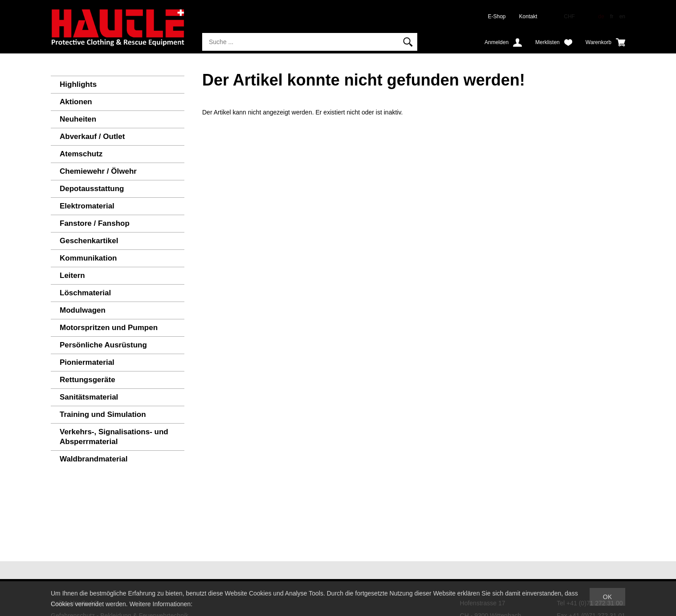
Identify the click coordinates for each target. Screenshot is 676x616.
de (601, 16)
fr (612, 16)
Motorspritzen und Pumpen (109, 328)
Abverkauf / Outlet (92, 137)
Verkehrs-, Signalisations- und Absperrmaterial (114, 437)
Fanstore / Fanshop (95, 223)
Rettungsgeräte (88, 380)
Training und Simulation (103, 414)
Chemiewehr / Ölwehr (98, 171)
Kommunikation (88, 258)
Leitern (72, 275)
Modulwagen (83, 310)
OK (607, 597)
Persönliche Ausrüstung (103, 345)
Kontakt (528, 16)
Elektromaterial (87, 206)
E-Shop (497, 16)
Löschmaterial (85, 293)
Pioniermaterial (87, 362)
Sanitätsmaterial (89, 397)
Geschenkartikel (89, 241)
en (622, 16)
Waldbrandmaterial (94, 459)
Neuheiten (78, 119)
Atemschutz (81, 154)
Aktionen (76, 102)
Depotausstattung (92, 189)
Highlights (78, 84)
